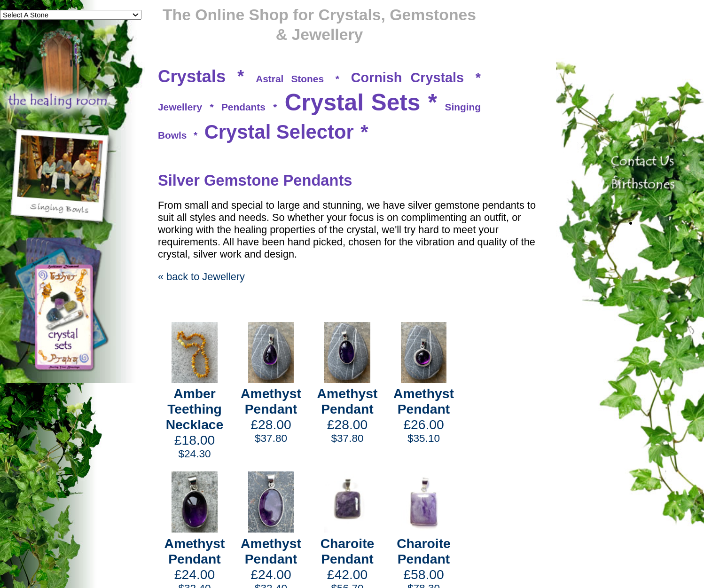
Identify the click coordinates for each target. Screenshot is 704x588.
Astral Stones (290, 79)
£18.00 (195, 423)
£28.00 (271, 415)
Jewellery (180, 107)
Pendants (243, 107)
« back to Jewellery (201, 277)
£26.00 (424, 415)
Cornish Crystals (407, 78)
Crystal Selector (279, 132)
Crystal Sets (353, 102)
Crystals (192, 76)
